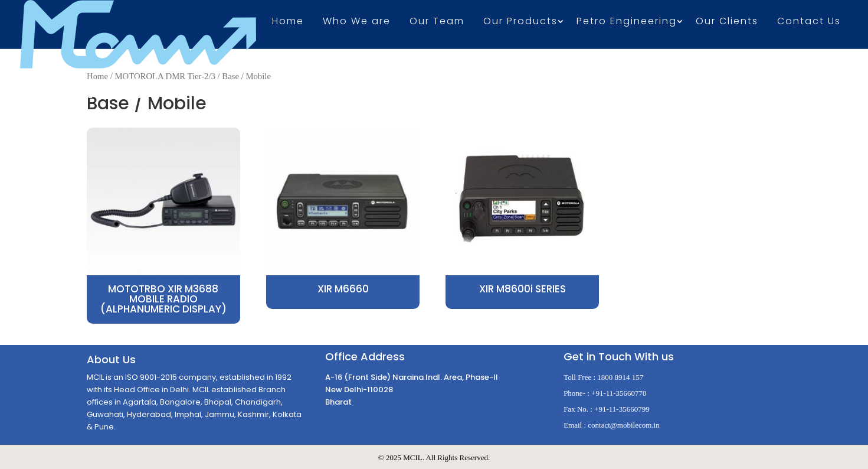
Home (288, 22)
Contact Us (809, 22)
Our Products (520, 22)
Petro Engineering (627, 22)
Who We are (357, 22)
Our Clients (727, 22)
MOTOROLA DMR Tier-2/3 (165, 76)
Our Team (437, 22)
